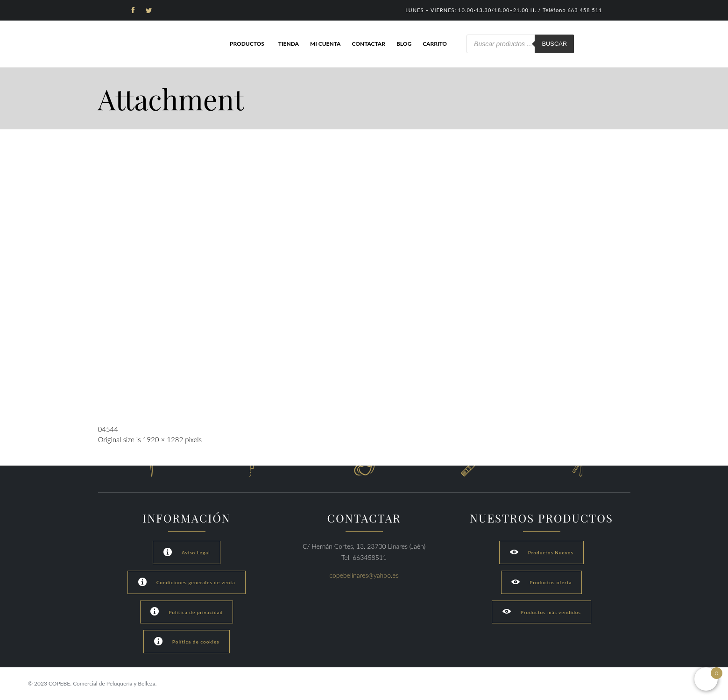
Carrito (435, 44)
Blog (404, 44)
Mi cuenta (325, 44)
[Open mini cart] (706, 679)
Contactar (368, 44)
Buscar (554, 44)
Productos (247, 44)
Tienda (289, 44)
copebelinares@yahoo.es (364, 575)
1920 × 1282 (163, 439)
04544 (108, 429)
